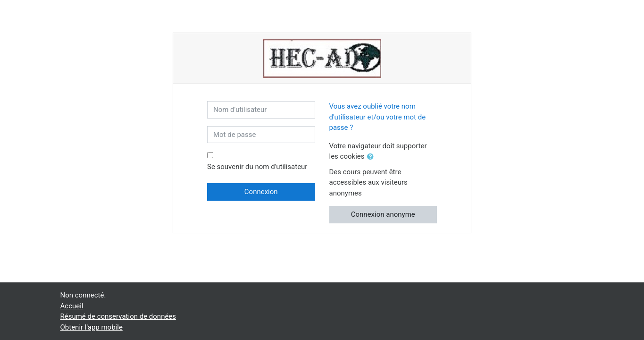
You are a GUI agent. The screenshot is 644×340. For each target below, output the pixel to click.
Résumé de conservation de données (118, 316)
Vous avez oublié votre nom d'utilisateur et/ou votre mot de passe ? (378, 117)
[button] (372, 157)
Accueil (72, 306)
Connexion (261, 192)
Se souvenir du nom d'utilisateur (257, 167)
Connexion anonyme (383, 214)
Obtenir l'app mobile (92, 327)
